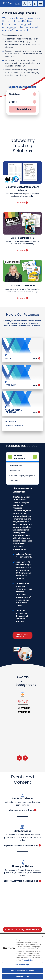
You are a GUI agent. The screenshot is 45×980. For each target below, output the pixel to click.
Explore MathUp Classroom (22, 635)
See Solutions (22, 109)
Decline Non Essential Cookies (23, 971)
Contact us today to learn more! (22, 929)
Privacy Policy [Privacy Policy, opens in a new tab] (27, 960)
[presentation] (19, 758)
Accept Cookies (22, 976)
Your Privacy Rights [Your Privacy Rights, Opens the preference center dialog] (22, 965)
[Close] (42, 937)
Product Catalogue (15, 426)
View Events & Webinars (22, 810)
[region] (22, 957)
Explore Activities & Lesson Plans (22, 845)
